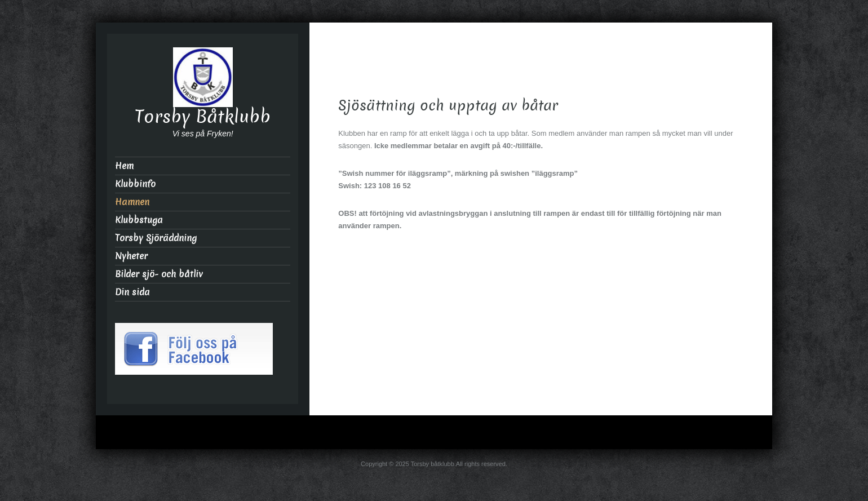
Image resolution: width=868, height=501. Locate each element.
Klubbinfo (135, 184)
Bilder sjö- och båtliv (159, 274)
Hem (124, 166)
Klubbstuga (139, 220)
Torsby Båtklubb (203, 117)
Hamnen (132, 202)
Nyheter (131, 256)
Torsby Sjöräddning (156, 238)
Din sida (132, 292)
